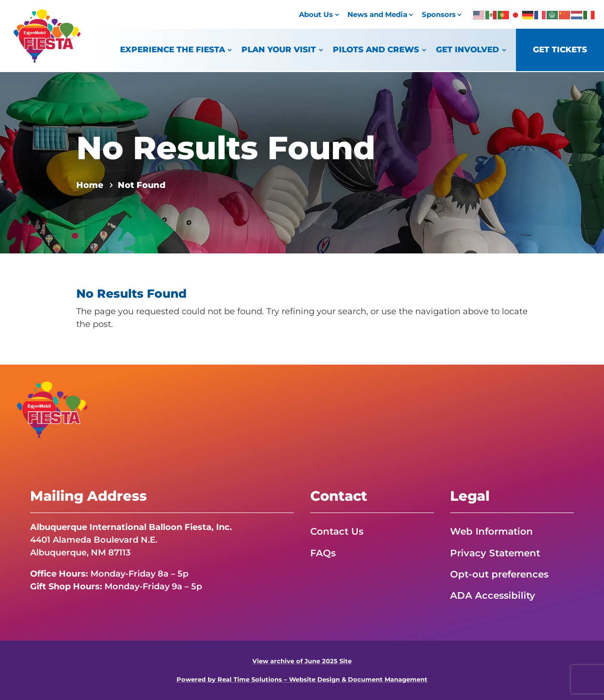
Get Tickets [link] (560, 49)
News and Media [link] (377, 14)
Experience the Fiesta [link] (173, 49)
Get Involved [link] (467, 49)
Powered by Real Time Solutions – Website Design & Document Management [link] (302, 680)
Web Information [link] (491, 531)
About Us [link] (316, 14)
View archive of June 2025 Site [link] (302, 661)
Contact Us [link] (337, 531)
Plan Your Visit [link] (279, 49)
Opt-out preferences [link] (499, 574)
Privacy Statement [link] (495, 553)
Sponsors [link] (439, 14)
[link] (47, 60)
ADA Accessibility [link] (493, 595)
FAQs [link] (323, 553)
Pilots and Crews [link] (376, 49)
